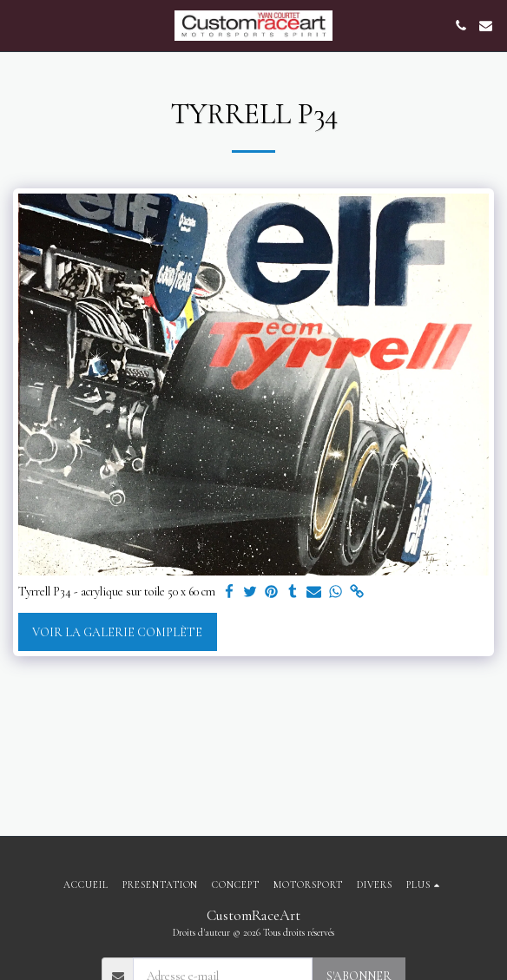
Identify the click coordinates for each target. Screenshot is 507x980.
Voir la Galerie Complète (117, 632)
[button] (19, 25)
